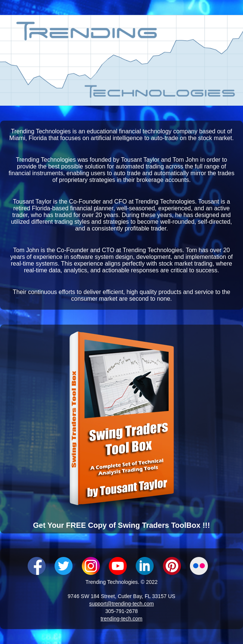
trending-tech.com (121, 619)
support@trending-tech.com (122, 604)
